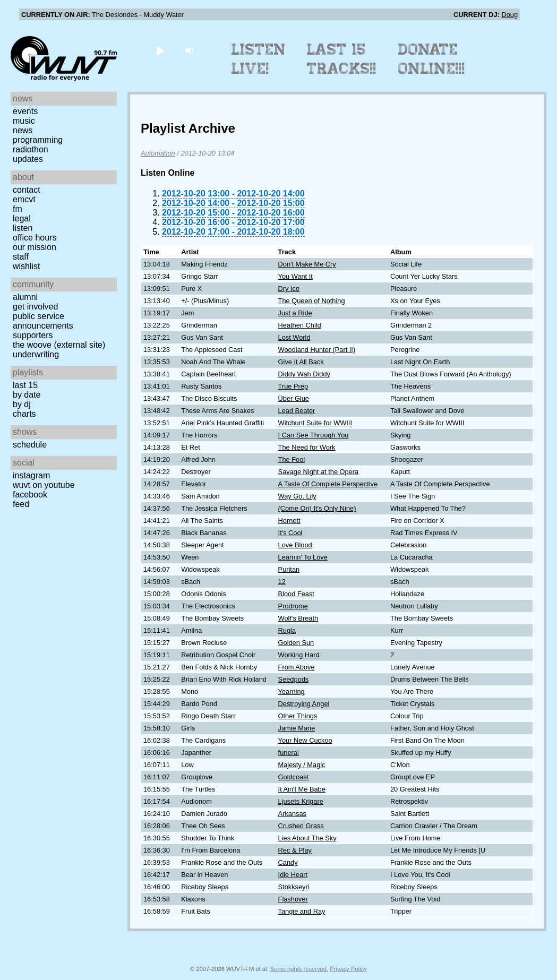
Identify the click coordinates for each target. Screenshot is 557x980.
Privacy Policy (348, 969)
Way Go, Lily (297, 496)
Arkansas (292, 814)
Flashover (293, 899)
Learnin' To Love (303, 557)
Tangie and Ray (302, 911)
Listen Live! (259, 59)
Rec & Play (295, 850)
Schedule (30, 445)
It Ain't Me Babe (302, 789)
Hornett (289, 521)
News (23, 130)
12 (282, 582)
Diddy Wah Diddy (304, 374)
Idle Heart (293, 875)
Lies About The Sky (307, 838)
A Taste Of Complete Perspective (328, 484)
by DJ (22, 404)
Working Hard (299, 655)
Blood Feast (296, 594)
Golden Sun (296, 643)
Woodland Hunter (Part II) (317, 350)
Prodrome (293, 606)
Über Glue (294, 398)
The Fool (292, 459)
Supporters (33, 335)
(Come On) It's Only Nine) (317, 508)
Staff (21, 257)
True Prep (293, 386)
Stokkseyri (294, 887)
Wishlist (27, 266)
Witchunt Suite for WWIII (315, 423)
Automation (158, 153)
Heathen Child (300, 325)
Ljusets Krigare (301, 801)
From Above (297, 667)
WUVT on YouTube (44, 485)
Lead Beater (297, 411)
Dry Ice (289, 289)
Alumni (25, 297)
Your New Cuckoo (305, 740)
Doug (509, 15)
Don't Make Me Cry (307, 264)
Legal (22, 218)
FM (18, 209)
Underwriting (36, 354)
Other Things (298, 716)
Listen (23, 228)
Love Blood (295, 545)
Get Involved (35, 307)
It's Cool (290, 533)
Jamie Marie (297, 728)
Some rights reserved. (299, 969)
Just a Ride (295, 313)
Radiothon (31, 149)
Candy (288, 862)
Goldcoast (294, 777)
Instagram (31, 475)
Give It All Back (301, 362)
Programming (38, 140)
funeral (289, 753)
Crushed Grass (301, 826)
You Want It (295, 276)
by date (27, 395)
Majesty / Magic (302, 765)
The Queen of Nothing (312, 301)
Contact (27, 190)
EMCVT (24, 199)
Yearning (292, 691)
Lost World (294, 337)
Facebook (30, 495)
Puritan (289, 569)
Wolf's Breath (298, 618)
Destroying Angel (304, 704)
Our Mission (35, 247)
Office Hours (35, 238)
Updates (28, 159)
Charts (24, 414)
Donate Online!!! (432, 59)
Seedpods (294, 679)
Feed (21, 504)
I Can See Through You (314, 435)
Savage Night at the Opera (319, 472)
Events (25, 111)
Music (24, 121)
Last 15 (25, 385)
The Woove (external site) (59, 345)
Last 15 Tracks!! (342, 59)
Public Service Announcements (43, 321)
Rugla (287, 630)
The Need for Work (307, 447)
